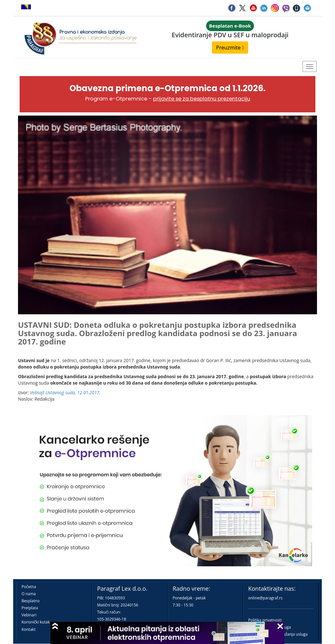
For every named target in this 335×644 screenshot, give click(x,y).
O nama (29, 594)
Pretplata (30, 608)
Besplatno (31, 601)
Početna (29, 587)
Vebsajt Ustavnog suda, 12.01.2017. (65, 392)
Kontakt (28, 629)
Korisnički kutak (36, 622)
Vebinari (29, 615)
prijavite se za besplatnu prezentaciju (202, 99)
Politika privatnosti (265, 620)
